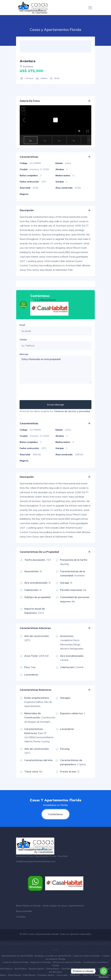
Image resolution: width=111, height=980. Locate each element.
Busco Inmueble (24, 911)
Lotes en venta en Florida (16, 962)
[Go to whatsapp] (104, 971)
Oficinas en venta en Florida (67, 962)
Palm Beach (29, 975)
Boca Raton (21, 969)
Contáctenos (55, 814)
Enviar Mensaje (55, 405)
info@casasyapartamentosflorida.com (36, 861)
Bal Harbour (6, 969)
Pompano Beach (46, 975)
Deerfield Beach (70, 969)
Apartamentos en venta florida (17, 956)
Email (22, 325)
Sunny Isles (62, 975)
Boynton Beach (36, 969)
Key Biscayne (56, 972)
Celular (23, 340)
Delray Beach (53, 969)
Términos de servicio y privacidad (72, 411)
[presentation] (43, 392)
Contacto (21, 917)
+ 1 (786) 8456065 (45, 300)
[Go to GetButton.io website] (104, 977)
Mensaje (24, 354)
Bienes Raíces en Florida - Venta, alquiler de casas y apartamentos (50, 906)
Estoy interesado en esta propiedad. (55, 370)
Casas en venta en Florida (86, 956)
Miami (3, 975)
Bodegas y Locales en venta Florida (53, 956)
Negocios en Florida (41, 962)
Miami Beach (15, 975)
